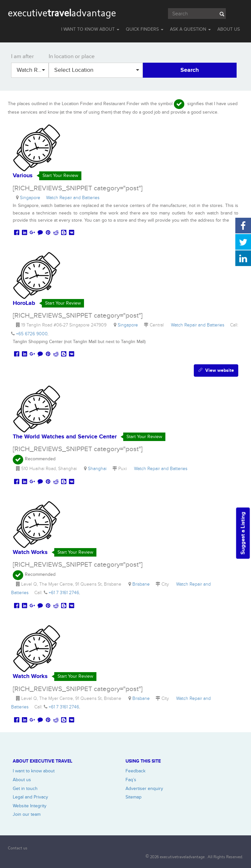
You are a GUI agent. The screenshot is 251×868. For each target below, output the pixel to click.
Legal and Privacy (30, 797)
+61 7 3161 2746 (64, 593)
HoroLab (24, 303)
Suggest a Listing (243, 533)
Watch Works (30, 552)
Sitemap (134, 797)
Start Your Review (60, 175)
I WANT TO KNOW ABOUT (90, 29)
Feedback (135, 771)
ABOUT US (229, 29)
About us (22, 780)
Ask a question (190, 29)
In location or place (72, 56)
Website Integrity (30, 806)
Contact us (18, 848)
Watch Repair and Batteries (33, 70)
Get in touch (25, 789)
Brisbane (142, 584)
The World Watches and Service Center (65, 437)
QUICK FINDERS (145, 29)
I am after (23, 56)
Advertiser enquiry (144, 789)
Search (190, 70)
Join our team (27, 814)
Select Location (97, 70)
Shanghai (99, 469)
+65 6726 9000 (32, 334)
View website (216, 370)
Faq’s (131, 780)
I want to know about (34, 771)
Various (23, 176)
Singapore (31, 198)
